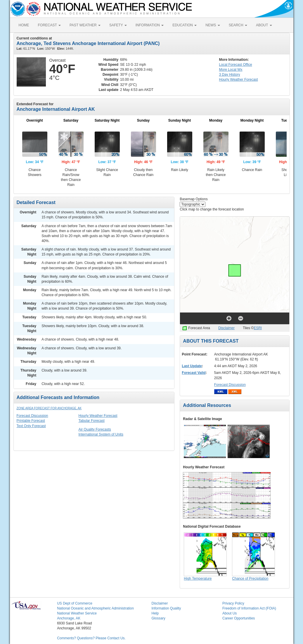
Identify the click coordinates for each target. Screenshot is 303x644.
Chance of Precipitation (250, 579)
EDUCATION (185, 25)
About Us (230, 613)
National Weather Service (77, 613)
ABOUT (264, 25)
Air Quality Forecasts (95, 429)
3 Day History (230, 75)
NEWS (213, 25)
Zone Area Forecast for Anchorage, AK (49, 408)
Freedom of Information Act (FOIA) (249, 608)
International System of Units (101, 434)
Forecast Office (236, 65)
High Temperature (198, 579)
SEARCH (238, 25)
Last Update (192, 366)
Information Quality (166, 608)
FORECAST (49, 25)
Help (155, 613)
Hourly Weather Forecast (98, 416)
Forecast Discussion (32, 416)
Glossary (158, 618)
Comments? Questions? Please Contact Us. (91, 638)
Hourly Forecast (239, 80)
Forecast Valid (194, 373)
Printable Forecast (31, 421)
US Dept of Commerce (75, 603)
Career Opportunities (239, 618)
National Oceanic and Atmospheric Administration (95, 608)
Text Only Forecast (31, 426)
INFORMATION (150, 25)
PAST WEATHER (85, 25)
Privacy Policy (233, 603)
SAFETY (118, 25)
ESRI (258, 328)
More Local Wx (231, 70)
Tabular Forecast (92, 421)
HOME (24, 25)
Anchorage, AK (69, 618)
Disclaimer (226, 328)
